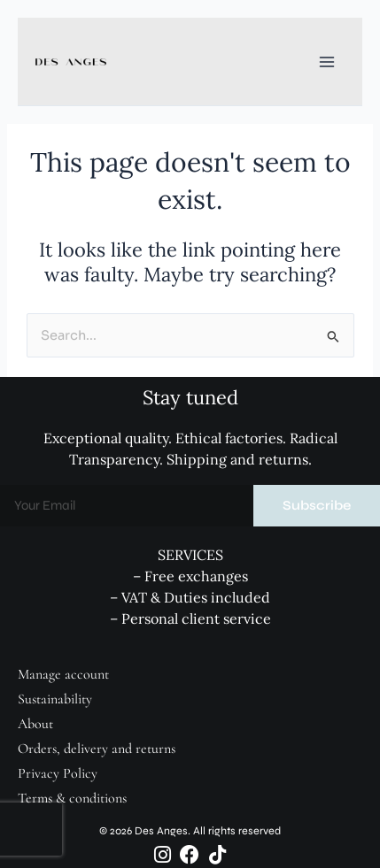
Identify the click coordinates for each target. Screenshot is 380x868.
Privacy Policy (58, 773)
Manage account (63, 674)
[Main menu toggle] (327, 61)
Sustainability (55, 699)
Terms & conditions (72, 798)
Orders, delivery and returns (97, 749)
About (35, 724)
